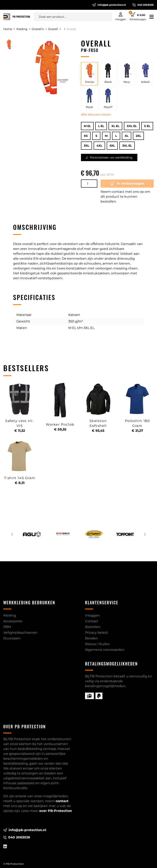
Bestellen (93, 627)
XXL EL (132, 126)
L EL (101, 126)
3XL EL (127, 146)
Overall (54, 29)
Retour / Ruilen (97, 644)
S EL (147, 126)
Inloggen (93, 615)
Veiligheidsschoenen (20, 633)
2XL (138, 136)
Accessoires (13, 621)
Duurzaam (12, 638)
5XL (112, 146)
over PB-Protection (56, 811)
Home (9, 29)
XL (127, 136)
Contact (92, 621)
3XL (86, 146)
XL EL (115, 126)
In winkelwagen (127, 184)
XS (86, 136)
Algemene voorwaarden (105, 650)
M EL (87, 126)
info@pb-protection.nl (109, 5)
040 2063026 (143, 5)
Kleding (23, 29)
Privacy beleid (96, 633)
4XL (99, 146)
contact (62, 801)
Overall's (39, 29)
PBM (7, 627)
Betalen (91, 638)
